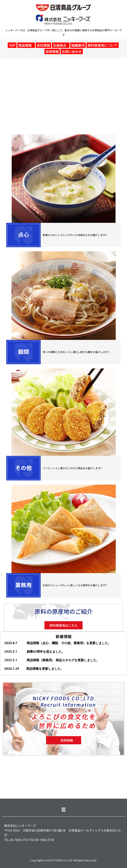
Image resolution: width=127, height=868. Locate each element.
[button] (26, 45)
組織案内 (78, 45)
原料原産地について (103, 45)
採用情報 (52, 51)
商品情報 (25, 45)
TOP (12, 45)
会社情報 (43, 45)
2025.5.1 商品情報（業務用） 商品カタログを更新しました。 (52, 660)
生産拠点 (60, 45)
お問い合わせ (72, 51)
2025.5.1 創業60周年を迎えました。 (35, 652)
